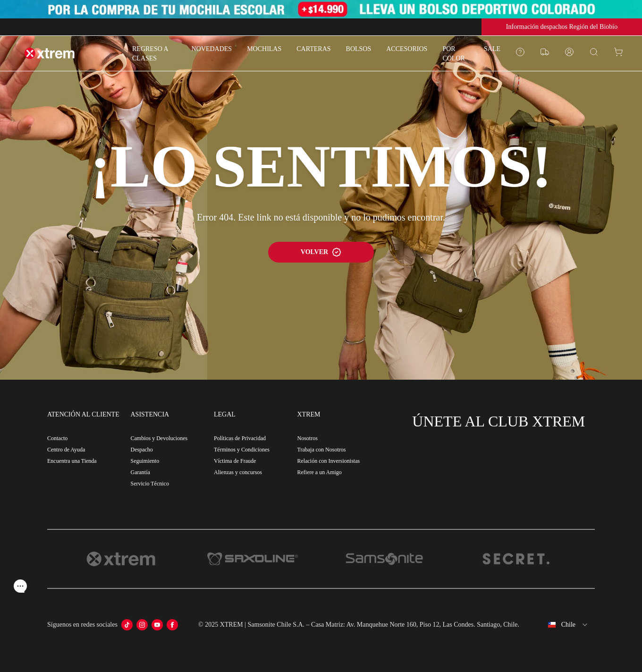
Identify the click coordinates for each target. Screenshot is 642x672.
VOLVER (321, 252)
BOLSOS (359, 49)
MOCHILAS (264, 49)
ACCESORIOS (407, 49)
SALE (492, 49)
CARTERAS (313, 49)
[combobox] (561, 625)
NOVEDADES (212, 49)
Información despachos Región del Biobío (562, 27)
